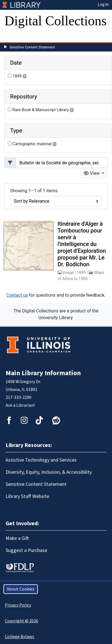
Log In (103, 5)
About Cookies (21, 589)
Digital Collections (56, 21)
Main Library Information (43, 373)
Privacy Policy (18, 605)
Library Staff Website (27, 496)
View (92, 173)
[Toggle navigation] (12, 37)
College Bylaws (20, 637)
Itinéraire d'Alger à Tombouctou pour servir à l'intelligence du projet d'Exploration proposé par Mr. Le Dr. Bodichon (82, 244)
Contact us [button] (17, 295)
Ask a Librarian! (20, 405)
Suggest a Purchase (26, 550)
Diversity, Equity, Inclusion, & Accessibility (49, 472)
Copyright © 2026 (21, 621)
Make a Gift (17, 538)
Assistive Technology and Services (41, 460)
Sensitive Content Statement (32, 47)
